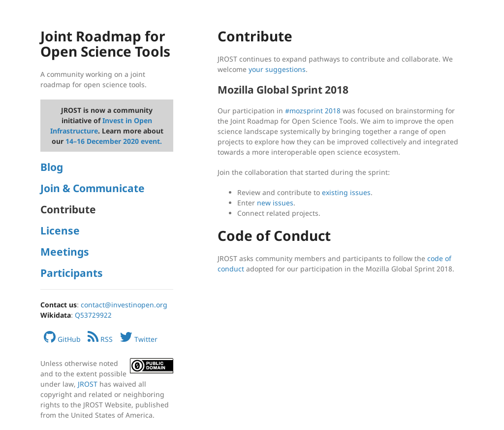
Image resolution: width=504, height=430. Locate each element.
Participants (72, 273)
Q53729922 (93, 315)
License (60, 231)
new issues (275, 203)
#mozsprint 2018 (313, 111)
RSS (100, 339)
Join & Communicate (93, 188)
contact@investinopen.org (124, 305)
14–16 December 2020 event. (114, 141)
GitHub (62, 339)
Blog (52, 167)
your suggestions (277, 69)
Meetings (65, 252)
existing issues (346, 192)
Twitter (139, 339)
